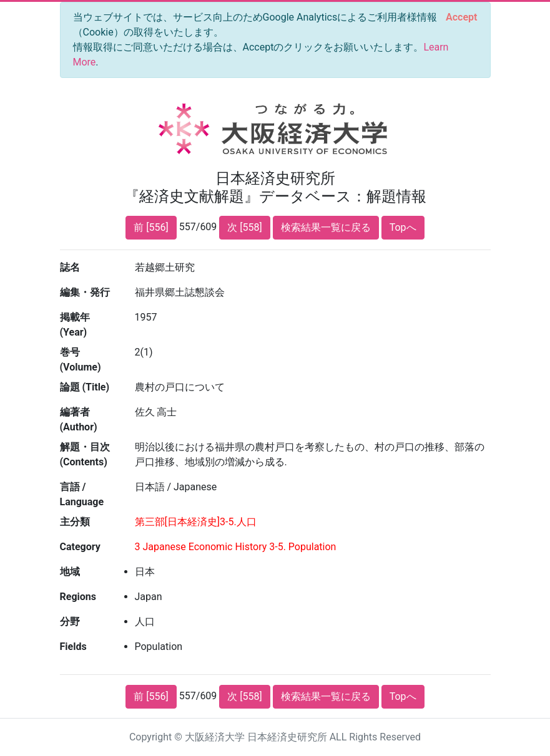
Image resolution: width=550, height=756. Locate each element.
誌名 (70, 267)
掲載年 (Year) (75, 325)
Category (80, 547)
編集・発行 (85, 292)
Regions (78, 597)
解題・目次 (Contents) (85, 454)
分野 (70, 622)
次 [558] (244, 227)
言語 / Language (82, 494)
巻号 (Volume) (81, 360)
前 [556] (151, 227)
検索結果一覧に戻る (326, 227)
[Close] (461, 17)
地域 (70, 572)
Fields (73, 647)
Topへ (403, 227)
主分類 (75, 522)
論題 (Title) (85, 387)
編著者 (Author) (79, 419)
